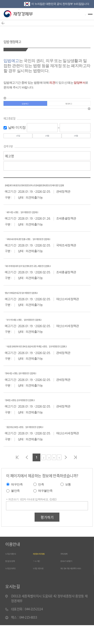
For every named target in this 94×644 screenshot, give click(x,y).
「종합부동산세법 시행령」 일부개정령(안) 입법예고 (40, 444)
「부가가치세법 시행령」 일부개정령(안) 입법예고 (39, 332)
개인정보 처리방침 (45, 571)
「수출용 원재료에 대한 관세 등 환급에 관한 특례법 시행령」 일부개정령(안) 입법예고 (48, 361)
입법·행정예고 (19, 40)
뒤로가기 (6, 26)
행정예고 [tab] (69, 106)
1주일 (18, 142)
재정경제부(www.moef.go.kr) (19, 14)
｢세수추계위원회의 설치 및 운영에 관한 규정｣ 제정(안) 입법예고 (47, 278)
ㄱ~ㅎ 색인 (40, 579)
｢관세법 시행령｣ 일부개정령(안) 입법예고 (32, 417)
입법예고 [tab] (25, 106)
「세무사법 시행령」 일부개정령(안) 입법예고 (36, 225)
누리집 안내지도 (16, 586)
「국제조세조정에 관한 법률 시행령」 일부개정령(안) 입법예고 (47, 251)
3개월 (76, 142)
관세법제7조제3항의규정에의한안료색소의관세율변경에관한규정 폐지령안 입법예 (47, 195)
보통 (68, 502)
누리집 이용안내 (16, 571)
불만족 (15, 508)
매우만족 (17, 502)
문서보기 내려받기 (72, 579)
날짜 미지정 (17, 132)
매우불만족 (45, 508)
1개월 (47, 142)
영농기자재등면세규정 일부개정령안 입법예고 (36, 305)
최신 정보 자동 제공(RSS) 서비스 (73, 588)
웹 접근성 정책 (15, 579)
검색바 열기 (79, 14)
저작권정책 (68, 571)
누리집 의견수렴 (43, 586)
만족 (41, 502)
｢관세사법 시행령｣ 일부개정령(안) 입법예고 (34, 390)
